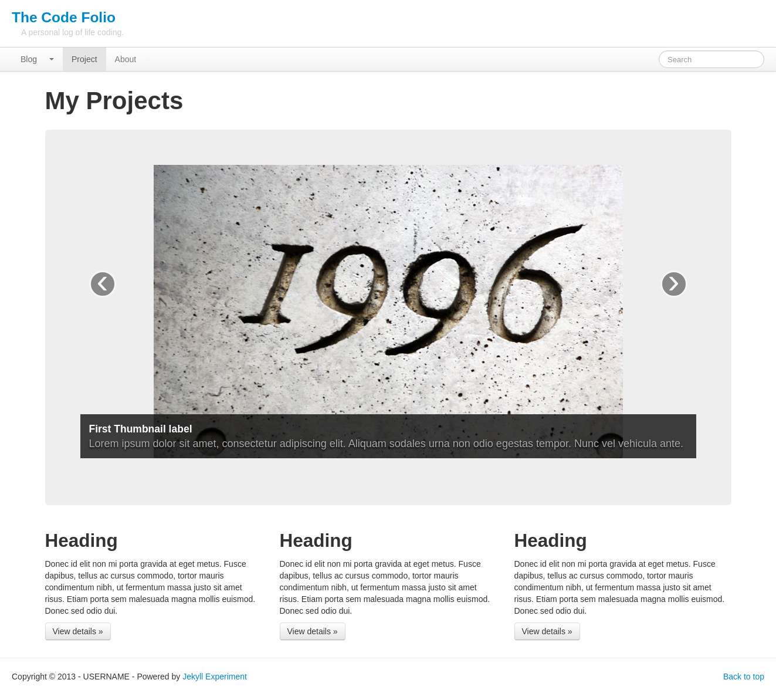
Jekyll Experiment (215, 677)
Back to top (744, 677)
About (126, 59)
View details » (78, 631)
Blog (29, 59)
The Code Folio (64, 17)
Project (84, 59)
